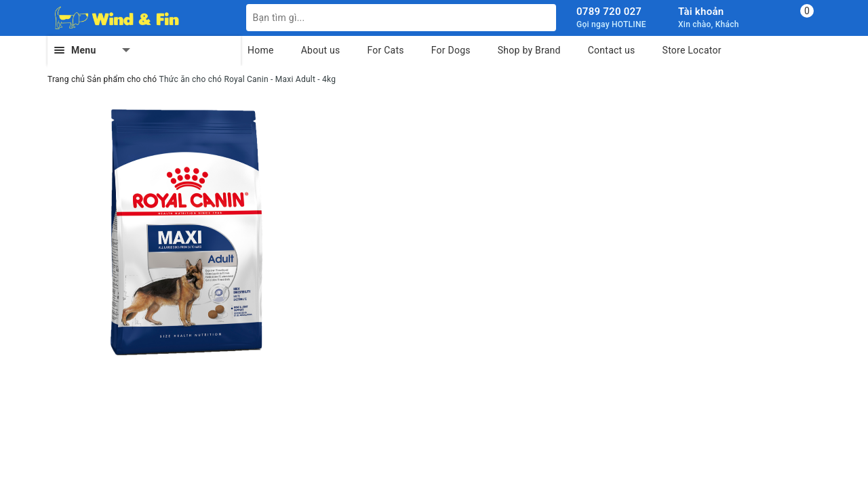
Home (261, 50)
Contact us (612, 50)
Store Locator (692, 50)
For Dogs (451, 50)
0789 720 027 (609, 12)
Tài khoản (701, 12)
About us (321, 50)
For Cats (385, 50)
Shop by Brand (529, 50)
